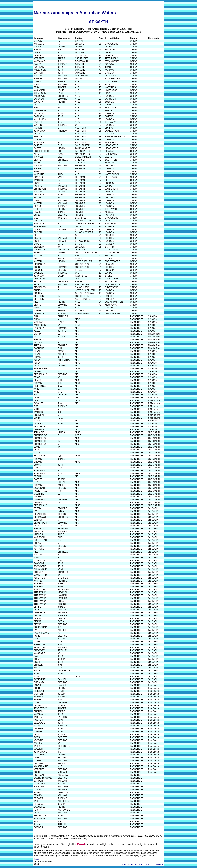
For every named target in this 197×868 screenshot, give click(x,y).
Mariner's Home (129, 865)
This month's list (146, 865)
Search (159, 865)
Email (37, 859)
